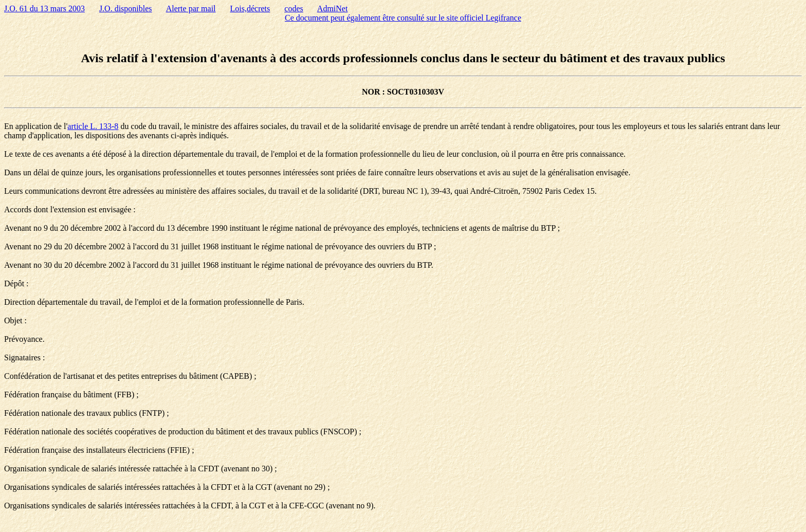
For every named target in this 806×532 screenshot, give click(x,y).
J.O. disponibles (126, 8)
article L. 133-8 (93, 126)
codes (294, 8)
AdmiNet (333, 8)
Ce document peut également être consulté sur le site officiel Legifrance (403, 18)
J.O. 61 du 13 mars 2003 (44, 8)
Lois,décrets (250, 8)
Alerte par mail (191, 8)
